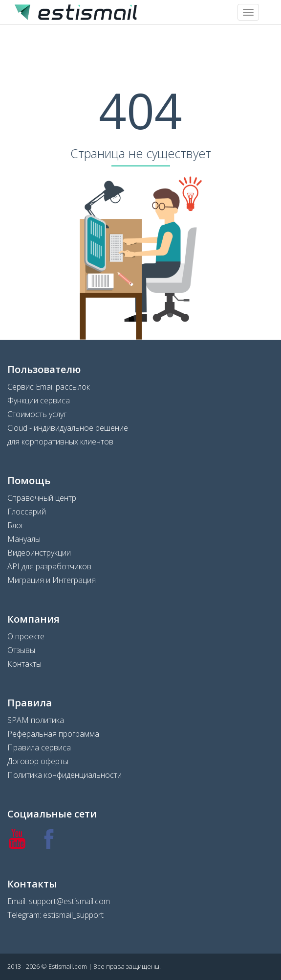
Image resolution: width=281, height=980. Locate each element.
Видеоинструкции (39, 553)
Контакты (24, 664)
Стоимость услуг (37, 414)
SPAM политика (36, 720)
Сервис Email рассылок (49, 387)
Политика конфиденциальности (65, 775)
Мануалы (24, 539)
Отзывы (21, 650)
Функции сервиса (39, 400)
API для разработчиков (49, 566)
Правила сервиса (39, 747)
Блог (16, 525)
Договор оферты (38, 761)
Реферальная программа (53, 734)
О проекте (26, 636)
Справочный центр (42, 498)
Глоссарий (27, 512)
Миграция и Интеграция (52, 580)
